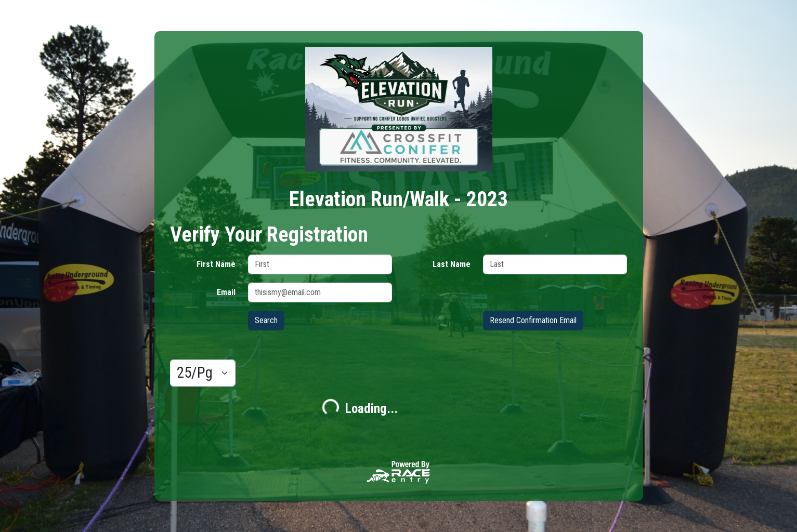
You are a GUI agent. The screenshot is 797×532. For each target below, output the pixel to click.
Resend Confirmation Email (533, 320)
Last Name (452, 264)
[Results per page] (203, 373)
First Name (216, 264)
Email (226, 292)
